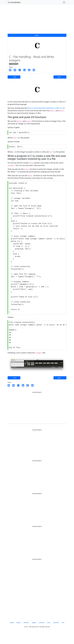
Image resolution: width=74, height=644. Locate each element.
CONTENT (56, 634)
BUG (49, 634)
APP (63, 634)
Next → (60, 77)
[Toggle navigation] (64, 2)
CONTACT (42, 634)
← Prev (14, 77)
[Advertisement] (37, 20)
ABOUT (19, 634)
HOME (12, 634)
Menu (37, 35)
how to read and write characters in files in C (45, 108)
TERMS (34, 634)
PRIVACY (26, 634)
